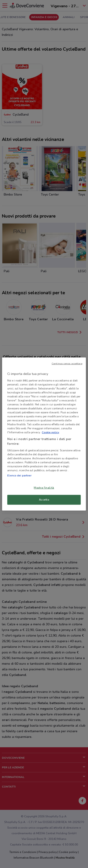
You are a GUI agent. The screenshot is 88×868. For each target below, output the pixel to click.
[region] (44, 434)
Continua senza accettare (67, 364)
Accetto (44, 500)
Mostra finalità (44, 488)
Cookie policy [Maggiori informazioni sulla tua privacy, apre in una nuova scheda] (50, 432)
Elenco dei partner (19, 476)
